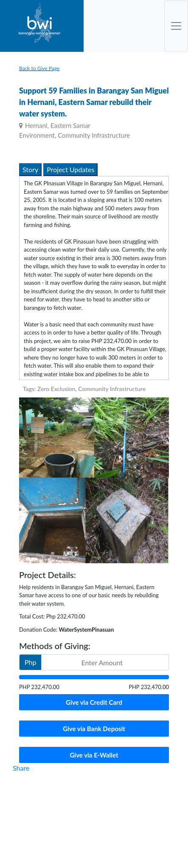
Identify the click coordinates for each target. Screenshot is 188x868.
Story (30, 169)
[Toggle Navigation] (176, 26)
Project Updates (70, 169)
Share (21, 768)
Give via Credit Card (94, 702)
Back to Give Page (39, 68)
